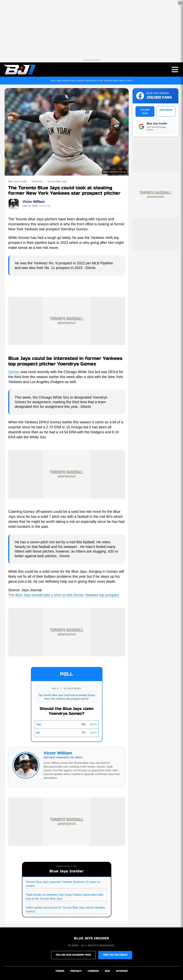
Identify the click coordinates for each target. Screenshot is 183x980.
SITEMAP (122, 971)
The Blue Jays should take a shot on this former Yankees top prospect (64, 595)
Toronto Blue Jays (57, 181)
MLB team (37, 181)
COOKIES (93, 971)
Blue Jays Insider (18, 181)
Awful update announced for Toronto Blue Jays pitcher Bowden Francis (66, 910)
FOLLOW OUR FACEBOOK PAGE (73, 955)
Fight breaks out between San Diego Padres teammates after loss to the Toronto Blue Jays (65, 897)
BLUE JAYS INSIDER (92, 938)
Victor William (34, 202)
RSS (107, 971)
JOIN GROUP (166, 110)
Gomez (14, 372)
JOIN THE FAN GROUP (115, 955)
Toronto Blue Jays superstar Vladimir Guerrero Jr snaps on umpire (63, 884)
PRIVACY (76, 971)
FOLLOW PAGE (145, 111)
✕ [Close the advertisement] (180, 3)
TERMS (60, 971)
